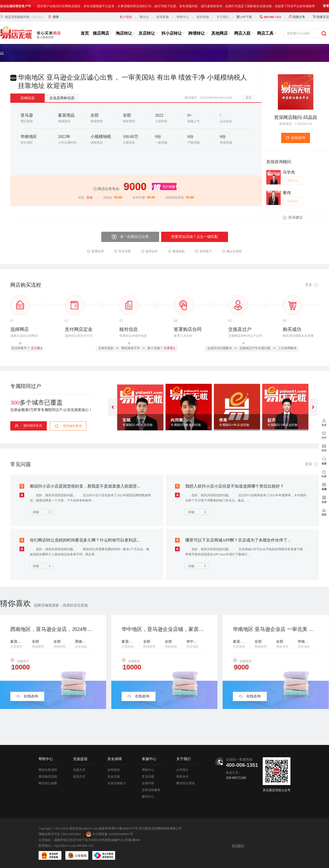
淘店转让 (125, 33)
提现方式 (79, 777)
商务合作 (182, 777)
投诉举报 (203, 17)
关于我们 (223, 17)
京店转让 (148, 33)
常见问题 (148, 777)
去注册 (35, 348)
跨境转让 (198, 33)
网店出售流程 (48, 770)
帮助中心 (183, 17)
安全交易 (114, 777)
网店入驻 (244, 33)
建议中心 (148, 797)
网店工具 (267, 33)
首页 (85, 33)
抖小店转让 (173, 33)
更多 (309, 285)
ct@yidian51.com (65, 846)
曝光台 (144, 17)
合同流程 (114, 770)
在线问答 (148, 783)
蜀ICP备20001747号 (125, 828)
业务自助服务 (151, 790)
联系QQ (293, 181)
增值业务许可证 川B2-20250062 (60, 834)
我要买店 (321, 17)
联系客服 (163, 17)
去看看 (168, 348)
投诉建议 (238, 846)
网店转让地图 (48, 783)
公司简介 (182, 770)
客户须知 (126, 17)
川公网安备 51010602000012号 (110, 834)
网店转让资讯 (186, 783)
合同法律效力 (117, 783)
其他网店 (221, 33)
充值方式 (79, 770)
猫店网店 (102, 33)
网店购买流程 (48, 777)
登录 (56, 17)
